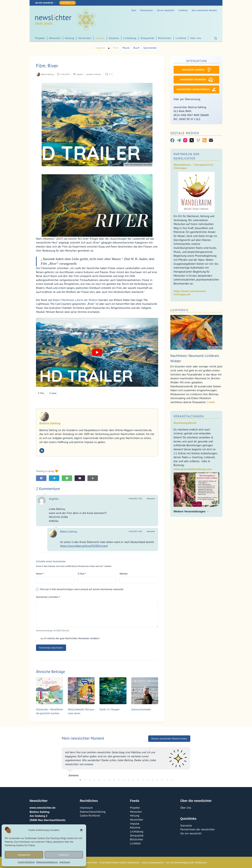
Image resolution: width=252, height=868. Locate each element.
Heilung (70, 38)
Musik (126, 48)
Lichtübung (130, 38)
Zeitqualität (147, 38)
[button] (81, 830)
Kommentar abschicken (51, 648)
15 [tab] (148, 780)
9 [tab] (119, 780)
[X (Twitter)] (192, 140)
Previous (59, 761)
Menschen (55, 38)
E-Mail (82, 574)
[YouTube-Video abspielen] (97, 352)
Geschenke (150, 48)
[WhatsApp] (67, 478)
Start (134, 10)
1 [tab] (80, 780)
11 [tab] (128, 780)
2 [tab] (85, 780)
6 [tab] (104, 780)
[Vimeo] (198, 140)
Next (193, 761)
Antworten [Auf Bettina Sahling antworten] (151, 531)
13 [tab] (138, 780)
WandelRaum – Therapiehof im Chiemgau (194, 166)
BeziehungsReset (185, 423)
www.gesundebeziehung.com (193, 469)
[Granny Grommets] (145, 691)
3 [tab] (90, 780)
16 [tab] (153, 780)
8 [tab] (114, 780)
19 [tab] (167, 780)
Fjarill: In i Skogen (110, 709)
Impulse (100, 38)
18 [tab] (162, 780)
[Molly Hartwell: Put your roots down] (81, 691)
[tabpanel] (126, 761)
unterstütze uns (67, 3)
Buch (136, 48)
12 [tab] (133, 780)
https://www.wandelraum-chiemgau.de (190, 293)
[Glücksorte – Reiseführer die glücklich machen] (50, 691)
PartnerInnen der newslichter (198, 829)
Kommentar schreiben (48, 597)
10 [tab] (124, 780)
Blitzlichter (165, 38)
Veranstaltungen (189, 416)
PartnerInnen (147, 10)
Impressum (65, 862)
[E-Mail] (80, 478)
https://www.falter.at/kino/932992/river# (84, 546)
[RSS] (205, 140)
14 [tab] (143, 780)
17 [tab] (157, 780)
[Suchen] (216, 38)
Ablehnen (64, 855)
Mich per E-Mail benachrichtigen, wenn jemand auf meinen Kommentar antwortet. (80, 589)
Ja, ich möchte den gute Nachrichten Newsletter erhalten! (68, 638)
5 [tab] (99, 780)
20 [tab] (172, 780)
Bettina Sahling (69, 532)
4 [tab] (95, 780)
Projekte (40, 38)
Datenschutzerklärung (47, 862)
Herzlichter (85, 38)
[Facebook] (41, 478)
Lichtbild (181, 38)
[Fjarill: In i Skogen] (113, 691)
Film (116, 48)
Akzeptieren (24, 855)
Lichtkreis (183, 10)
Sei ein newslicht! (166, 10)
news (53, 393)
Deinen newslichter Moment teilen (169, 739)
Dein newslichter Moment (204, 10)
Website (124, 574)
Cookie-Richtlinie (26, 862)
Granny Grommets (141, 709)
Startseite (186, 826)
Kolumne (114, 38)
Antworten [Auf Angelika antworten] (151, 499)
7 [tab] (109, 780)
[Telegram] (54, 478)
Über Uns (196, 38)
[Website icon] (42, 451)
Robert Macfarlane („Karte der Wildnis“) (76, 300)
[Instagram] (185, 140)
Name (40, 574)
